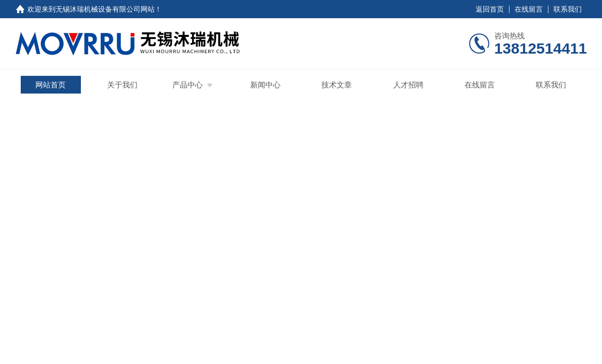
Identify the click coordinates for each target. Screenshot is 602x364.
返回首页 (490, 9)
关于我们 (122, 85)
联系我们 (568, 9)
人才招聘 (408, 85)
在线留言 (529, 9)
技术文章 (337, 85)
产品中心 (188, 85)
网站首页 (51, 85)
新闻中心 (265, 85)
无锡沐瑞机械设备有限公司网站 (105, 9)
